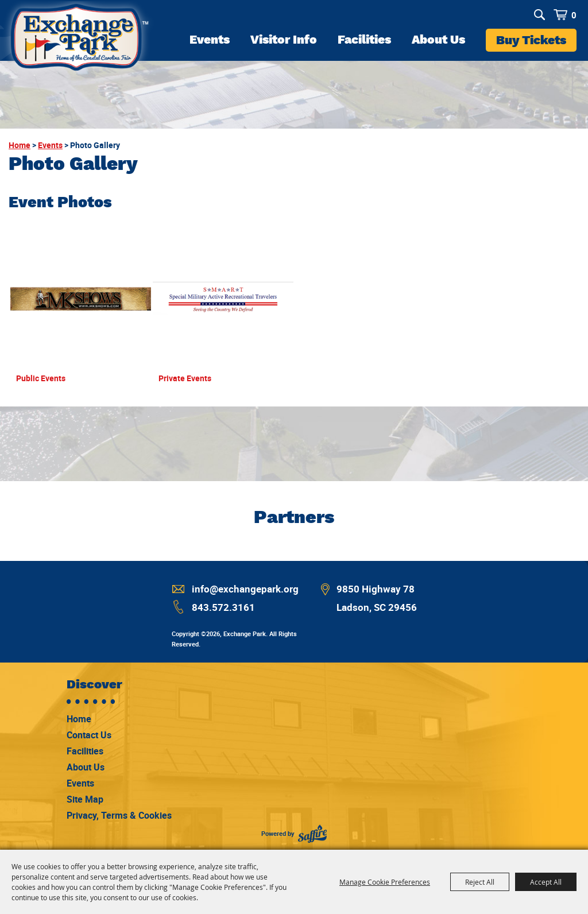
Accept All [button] (546, 882)
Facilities (364, 39)
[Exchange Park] (78, 41)
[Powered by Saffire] (312, 834)
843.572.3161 (223, 607)
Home (20, 145)
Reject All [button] (480, 882)
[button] (81, 312)
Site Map (85, 799)
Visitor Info (284, 39)
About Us (438, 39)
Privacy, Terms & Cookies (119, 815)
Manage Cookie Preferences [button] (385, 882)
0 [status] (574, 15)
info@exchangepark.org (245, 589)
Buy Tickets (531, 40)
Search (539, 15)
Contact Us (89, 735)
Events (210, 39)
